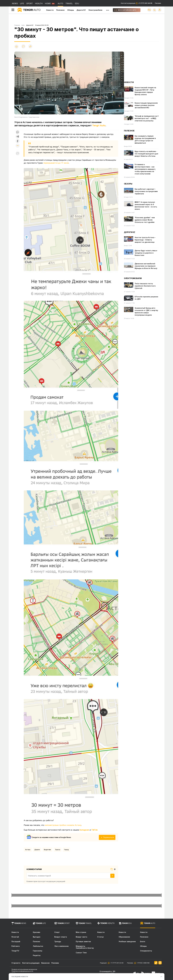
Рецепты (37, 955)
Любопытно (38, 946)
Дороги (37, 850)
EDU (77, 3)
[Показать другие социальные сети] (18, 146)
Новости (50, 10)
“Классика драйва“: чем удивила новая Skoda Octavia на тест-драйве (145, 220)
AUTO (60, 3)
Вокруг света (81, 937)
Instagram (84, 830)
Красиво (37, 932)
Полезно (37, 942)
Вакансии (45, 963)
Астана (28, 850)
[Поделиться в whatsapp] (18, 132)
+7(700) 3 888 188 (143, 963)
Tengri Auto (99, 125)
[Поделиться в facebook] (18, 141)
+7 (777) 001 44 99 (117, 963)
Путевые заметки (83, 942)
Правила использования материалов (24, 969)
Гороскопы (38, 951)
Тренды (58, 942)
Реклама (158, 3)
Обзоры (71, 10)
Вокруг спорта (61, 937)
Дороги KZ (81, 10)
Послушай (16, 942)
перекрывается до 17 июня (56, 163)
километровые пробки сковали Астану (63, 825)
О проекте (16, 963)
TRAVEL (69, 3)
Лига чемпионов (61, 946)
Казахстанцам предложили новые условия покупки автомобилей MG (146, 105)
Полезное (60, 10)
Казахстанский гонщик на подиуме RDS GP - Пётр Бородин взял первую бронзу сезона (145, 91)
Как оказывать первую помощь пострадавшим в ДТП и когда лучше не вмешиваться (145, 139)
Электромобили (95, 10)
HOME (48, 3)
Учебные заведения (127, 942)
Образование (124, 937)
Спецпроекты (146, 951)
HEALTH (39, 3)
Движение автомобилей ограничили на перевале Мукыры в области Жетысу (146, 266)
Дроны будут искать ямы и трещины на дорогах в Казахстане (146, 253)
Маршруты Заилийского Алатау (85, 947)
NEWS (15, 3)
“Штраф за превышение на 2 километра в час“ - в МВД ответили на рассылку (147, 118)
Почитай (15, 937)
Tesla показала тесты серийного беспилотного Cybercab (145, 286)
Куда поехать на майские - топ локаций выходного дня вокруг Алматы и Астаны (146, 154)
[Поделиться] (30, 47)
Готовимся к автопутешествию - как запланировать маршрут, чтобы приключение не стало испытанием (145, 169)
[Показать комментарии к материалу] (18, 153)
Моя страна (81, 932)
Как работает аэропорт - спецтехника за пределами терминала (146, 191)
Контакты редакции (136, 3)
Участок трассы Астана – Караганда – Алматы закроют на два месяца (145, 240)
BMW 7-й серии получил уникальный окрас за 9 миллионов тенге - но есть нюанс (146, 206)
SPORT (30, 3)
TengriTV (15, 951)
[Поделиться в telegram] (18, 137)
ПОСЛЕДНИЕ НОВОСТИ (20, 977)
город (66, 850)
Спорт (57, 932)
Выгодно (37, 937)
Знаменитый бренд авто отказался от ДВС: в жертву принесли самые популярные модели (146, 311)
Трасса (58, 850)
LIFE (22, 3)
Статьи (100, 937)
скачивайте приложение (107, 974)
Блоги (143, 942)
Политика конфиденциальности (22, 971)
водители (47, 850)
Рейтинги (16, 946)
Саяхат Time (81, 953)
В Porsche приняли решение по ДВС (146, 298)
